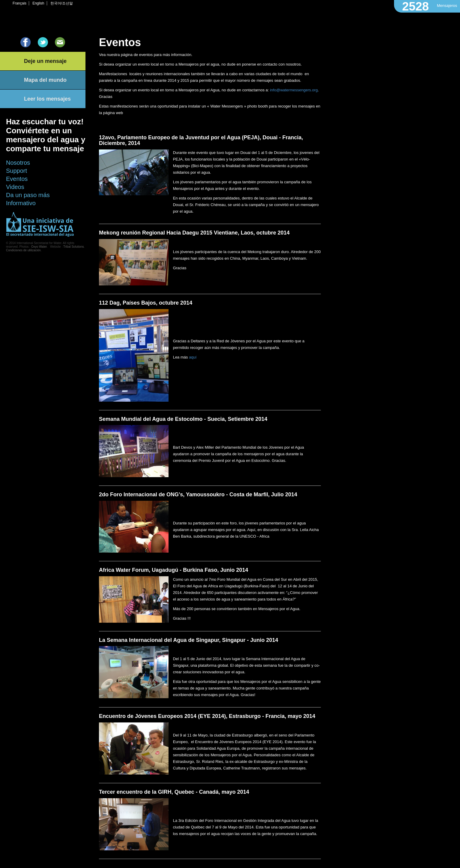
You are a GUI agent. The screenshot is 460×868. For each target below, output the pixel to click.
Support (16, 171)
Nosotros (18, 163)
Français (19, 3)
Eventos (17, 179)
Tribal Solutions (74, 247)
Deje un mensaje (45, 61)
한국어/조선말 (62, 3)
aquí (193, 357)
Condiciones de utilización (23, 250)
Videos (15, 187)
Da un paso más (28, 195)
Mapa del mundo (45, 80)
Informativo (21, 203)
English (38, 3)
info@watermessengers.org (294, 90)
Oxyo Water (39, 247)
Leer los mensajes (47, 99)
